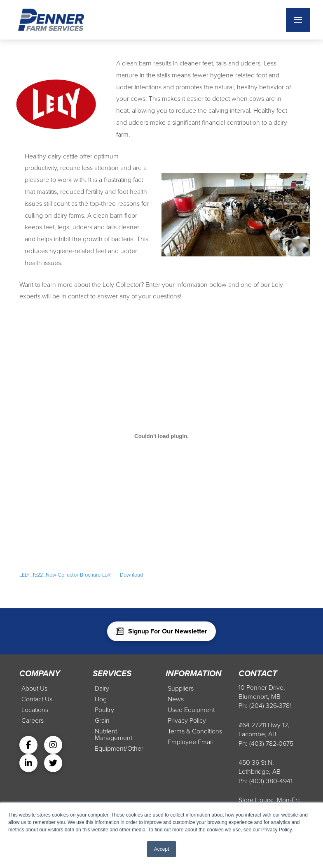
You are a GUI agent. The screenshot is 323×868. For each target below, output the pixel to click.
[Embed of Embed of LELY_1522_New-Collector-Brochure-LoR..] (161, 436)
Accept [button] (162, 849)
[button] (298, 20)
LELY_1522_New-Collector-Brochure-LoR (65, 575)
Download (131, 575)
